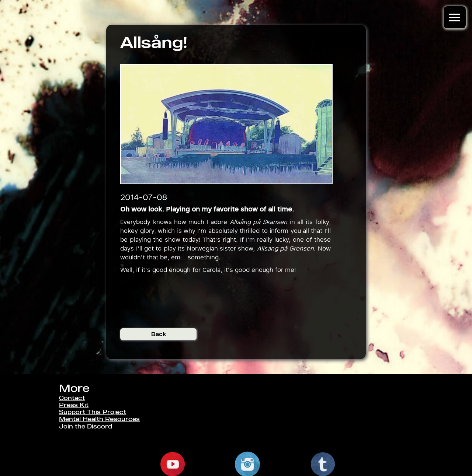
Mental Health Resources (99, 419)
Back (159, 334)
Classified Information (94, 433)
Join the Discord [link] (86, 426)
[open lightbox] (227, 124)
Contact (72, 398)
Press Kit (74, 405)
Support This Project (93, 412)
